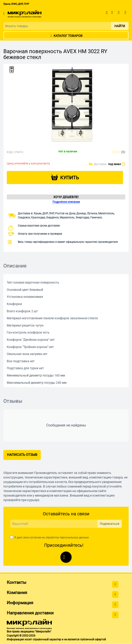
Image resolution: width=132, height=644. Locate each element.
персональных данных (74, 537)
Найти (120, 26)
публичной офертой (93, 639)
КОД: (10, 152)
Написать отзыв (22, 455)
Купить (69, 178)
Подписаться (110, 524)
